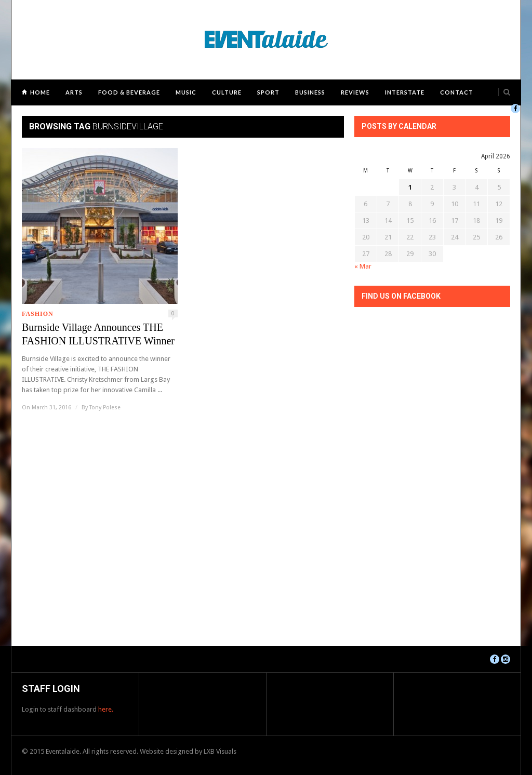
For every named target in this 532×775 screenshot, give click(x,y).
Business (310, 92)
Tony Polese (105, 407)
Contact (457, 92)
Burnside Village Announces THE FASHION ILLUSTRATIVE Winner (98, 334)
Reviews (355, 92)
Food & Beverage (129, 92)
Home (40, 92)
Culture (227, 92)
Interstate (405, 92)
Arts (74, 92)
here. (106, 709)
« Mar (363, 266)
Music (186, 92)
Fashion (38, 314)
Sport (268, 92)
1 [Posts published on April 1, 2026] (410, 187)
